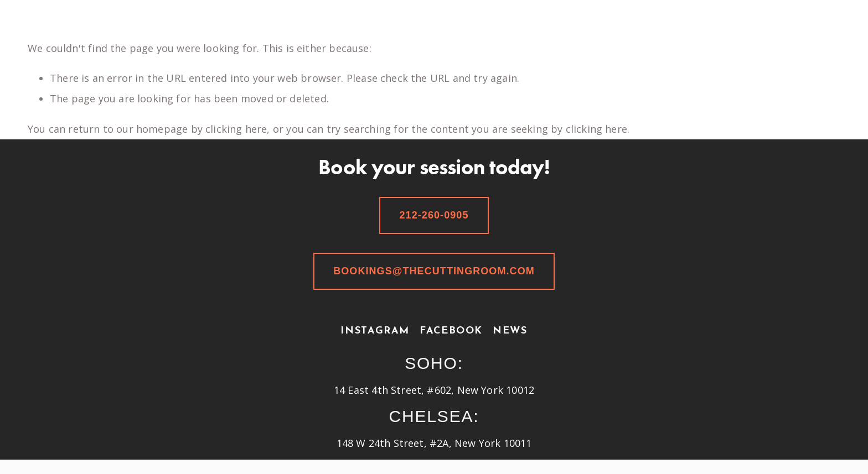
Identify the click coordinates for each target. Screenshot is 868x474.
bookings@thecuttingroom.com (434, 271)
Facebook (451, 331)
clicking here (236, 129)
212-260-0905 (434, 215)
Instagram (375, 331)
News (510, 331)
